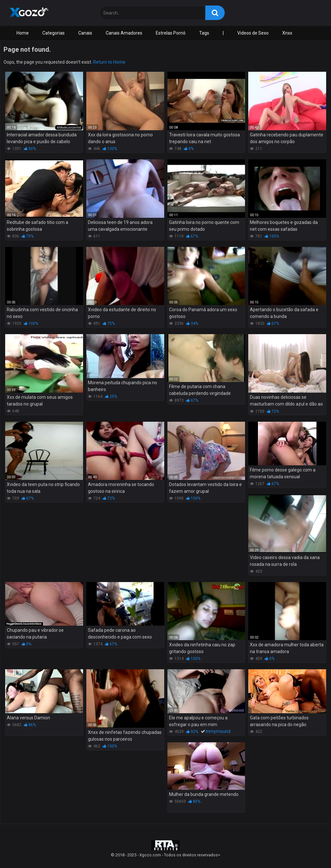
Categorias (53, 33)
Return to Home (109, 62)
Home (23, 33)
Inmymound (218, 731)
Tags (204, 33)
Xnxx (287, 33)
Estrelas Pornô (171, 33)
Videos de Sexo (253, 33)
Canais (85, 33)
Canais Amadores (124, 33)
